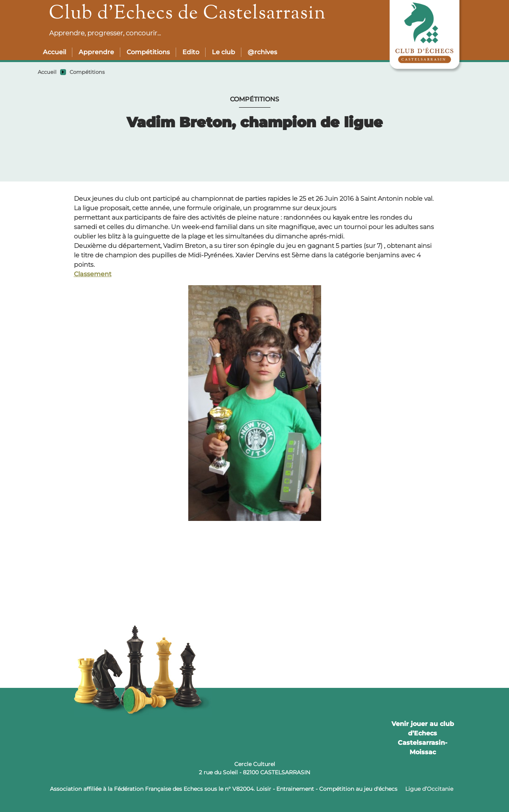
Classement (93, 274)
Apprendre (96, 52)
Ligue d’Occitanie (429, 789)
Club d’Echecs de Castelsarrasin (188, 14)
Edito (191, 52)
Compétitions (148, 52)
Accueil (54, 52)
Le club (223, 52)
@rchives (262, 52)
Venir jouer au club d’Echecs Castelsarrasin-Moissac (423, 738)
